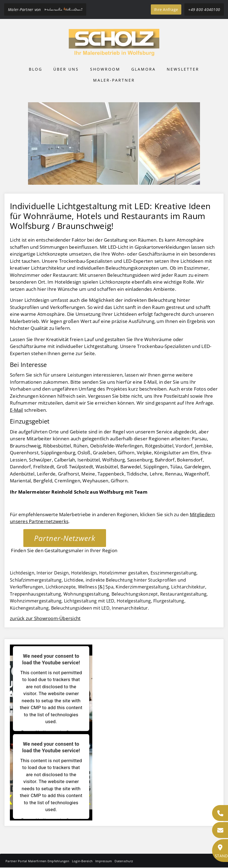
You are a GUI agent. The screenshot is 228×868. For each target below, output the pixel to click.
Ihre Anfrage (166, 9)
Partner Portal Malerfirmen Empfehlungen (37, 861)
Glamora (144, 69)
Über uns (66, 69)
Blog (36, 69)
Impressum (104, 861)
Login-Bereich (82, 861)
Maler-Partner (114, 80)
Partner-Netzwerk (65, 538)
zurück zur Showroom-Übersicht (45, 618)
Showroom (105, 69)
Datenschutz (124, 861)
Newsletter (183, 69)
